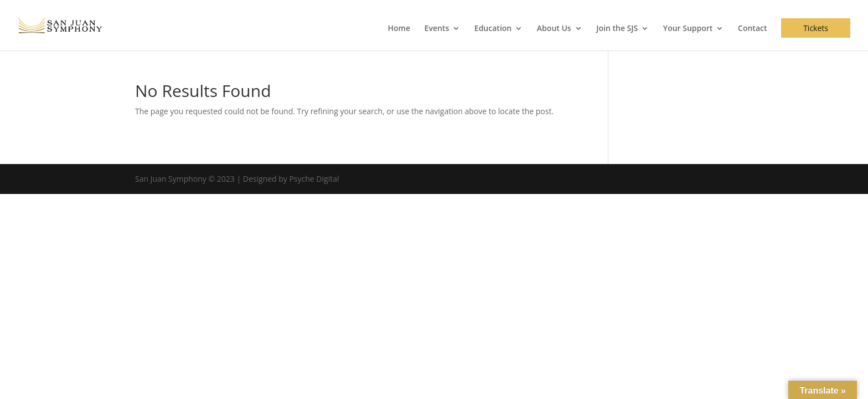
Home (399, 29)
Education (493, 29)
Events (437, 29)
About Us (554, 29)
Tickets (816, 28)
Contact (752, 29)
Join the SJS (617, 29)
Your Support (688, 29)
